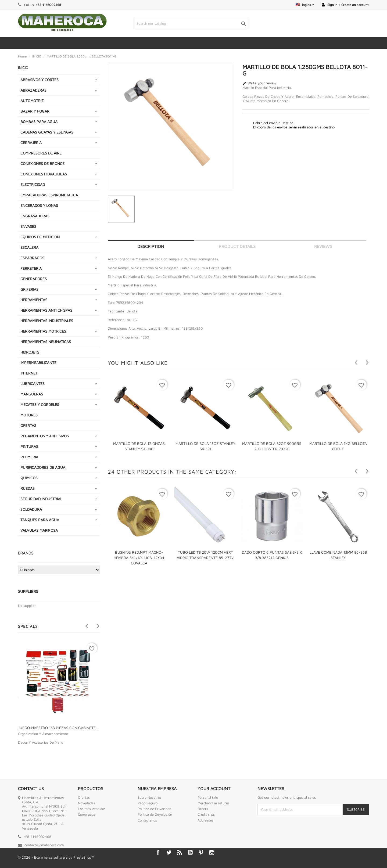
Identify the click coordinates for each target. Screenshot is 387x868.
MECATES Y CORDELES (40, 404)
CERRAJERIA (31, 143)
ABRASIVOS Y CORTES (40, 80)
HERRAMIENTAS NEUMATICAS (46, 342)
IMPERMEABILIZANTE (38, 363)
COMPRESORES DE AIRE (41, 153)
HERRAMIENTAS (34, 300)
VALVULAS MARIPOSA (39, 530)
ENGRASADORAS (35, 216)
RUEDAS (28, 488)
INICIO (23, 68)
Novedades (87, 803)
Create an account (355, 5)
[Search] (191, 23)
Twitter (169, 852)
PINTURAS (29, 446)
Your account (214, 788)
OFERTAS (28, 425)
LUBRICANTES (33, 383)
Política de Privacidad (154, 809)
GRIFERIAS (29, 289)
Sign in (332, 5)
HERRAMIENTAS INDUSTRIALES (47, 321)
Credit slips (206, 814)
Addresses (205, 820)
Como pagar (87, 814)
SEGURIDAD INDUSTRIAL (41, 499)
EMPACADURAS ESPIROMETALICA (49, 195)
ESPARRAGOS (32, 258)
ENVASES (28, 226)
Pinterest (201, 852)
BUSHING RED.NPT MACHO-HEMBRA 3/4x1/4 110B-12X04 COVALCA (139, 558)
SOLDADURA (31, 509)
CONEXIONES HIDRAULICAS (44, 174)
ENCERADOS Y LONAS (39, 205)
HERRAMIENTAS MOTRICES (43, 331)
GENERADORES (34, 279)
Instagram (212, 852)
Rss (180, 852)
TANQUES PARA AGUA (40, 520)
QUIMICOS (29, 478)
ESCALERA (29, 247)
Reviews (323, 246)
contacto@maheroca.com (44, 845)
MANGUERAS (32, 394)
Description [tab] (151, 246)
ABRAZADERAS (33, 90)
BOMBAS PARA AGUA (39, 122)
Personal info (208, 797)
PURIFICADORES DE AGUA (43, 467)
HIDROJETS (30, 352)
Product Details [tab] (237, 246)
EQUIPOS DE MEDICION (40, 237)
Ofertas (84, 797)
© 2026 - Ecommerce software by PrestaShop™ (56, 857)
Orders (203, 809)
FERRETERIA (31, 268)
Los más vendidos (92, 809)
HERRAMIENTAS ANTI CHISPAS (46, 310)
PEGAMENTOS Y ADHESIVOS (45, 436)
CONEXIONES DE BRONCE (42, 163)
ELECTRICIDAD (33, 184)
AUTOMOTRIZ (32, 101)
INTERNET (29, 373)
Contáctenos (147, 820)
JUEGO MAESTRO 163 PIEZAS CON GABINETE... (58, 728)
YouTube (190, 852)
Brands (26, 553)
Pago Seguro (148, 803)
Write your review (259, 83)
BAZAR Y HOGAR (35, 111)
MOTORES (29, 415)
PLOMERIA (29, 457)
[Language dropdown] (305, 5)
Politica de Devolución (155, 814)
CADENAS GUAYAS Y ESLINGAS (47, 132)
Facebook (158, 852)
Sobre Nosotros (150, 797)
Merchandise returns (214, 803)
